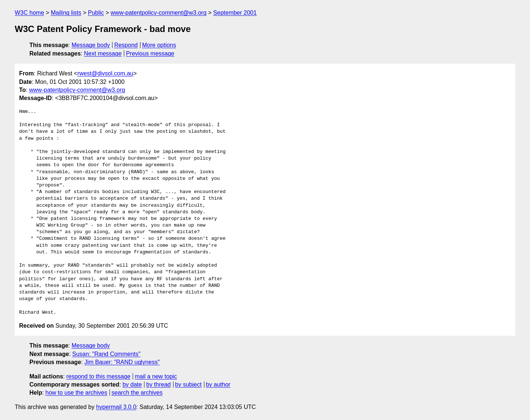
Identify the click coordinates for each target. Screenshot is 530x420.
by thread (159, 385)
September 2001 (235, 13)
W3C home (29, 13)
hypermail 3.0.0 (116, 407)
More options (159, 45)
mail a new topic (156, 376)
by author (218, 385)
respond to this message (98, 376)
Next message (103, 54)
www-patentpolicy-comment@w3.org (159, 13)
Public (96, 13)
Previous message (150, 54)
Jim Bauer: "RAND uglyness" (122, 362)
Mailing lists (66, 13)
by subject (188, 385)
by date (132, 385)
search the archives (137, 393)
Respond (126, 45)
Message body (91, 45)
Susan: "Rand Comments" (107, 354)
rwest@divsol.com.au (105, 73)
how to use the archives (76, 393)
